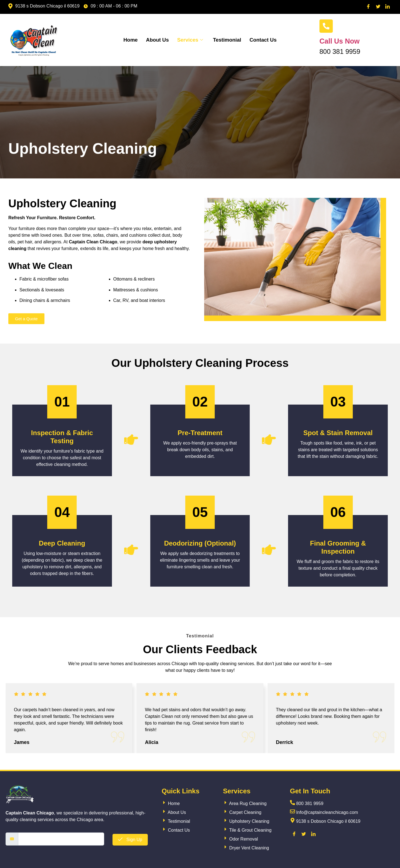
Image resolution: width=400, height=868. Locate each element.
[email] (61, 839)
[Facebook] (368, 7)
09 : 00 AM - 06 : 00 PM (110, 6)
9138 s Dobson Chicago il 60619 (44, 6)
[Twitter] (378, 7)
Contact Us (264, 40)
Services (190, 40)
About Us (156, 40)
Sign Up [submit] (130, 840)
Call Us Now (339, 41)
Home (129, 40)
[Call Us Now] (326, 26)
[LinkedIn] (387, 7)
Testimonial (227, 40)
